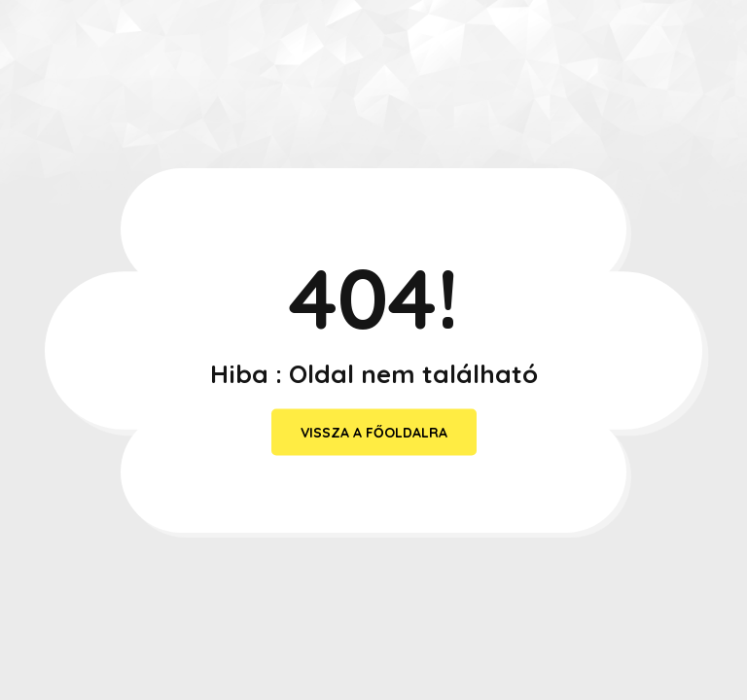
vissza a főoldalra (374, 433)
